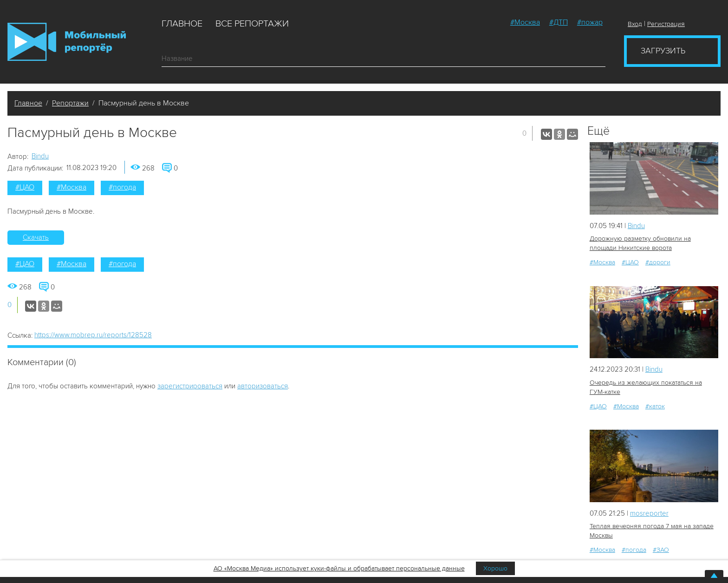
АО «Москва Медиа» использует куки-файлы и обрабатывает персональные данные (339, 568)
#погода (122, 187)
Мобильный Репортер (67, 42)
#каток (655, 406)
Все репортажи (252, 24)
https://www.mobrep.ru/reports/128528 (93, 335)
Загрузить (663, 51)
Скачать (36, 237)
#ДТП (559, 22)
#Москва (525, 22)
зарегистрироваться (190, 386)
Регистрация (666, 24)
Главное (182, 24)
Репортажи (70, 103)
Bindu (40, 156)
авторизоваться (263, 386)
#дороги (658, 262)
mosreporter (649, 513)
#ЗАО (661, 550)
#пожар (590, 22)
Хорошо (495, 568)
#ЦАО (25, 187)
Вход (635, 24)
